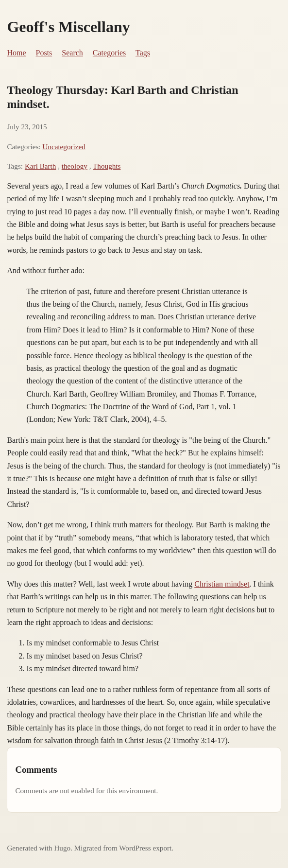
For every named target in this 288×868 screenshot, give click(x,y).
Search (72, 53)
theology (75, 166)
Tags (143, 53)
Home (16, 53)
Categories (109, 53)
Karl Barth (41, 166)
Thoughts (107, 166)
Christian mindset (222, 584)
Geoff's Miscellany (68, 27)
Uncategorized (64, 147)
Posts (44, 53)
